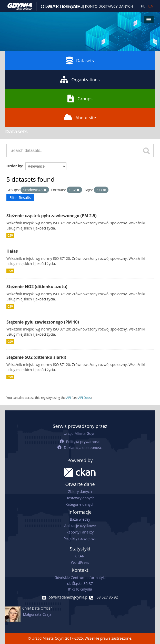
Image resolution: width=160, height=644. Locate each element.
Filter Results (20, 197)
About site (80, 117)
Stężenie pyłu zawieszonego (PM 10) (43, 322)
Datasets (80, 60)
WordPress (80, 562)
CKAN (80, 556)
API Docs (84, 398)
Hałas (12, 251)
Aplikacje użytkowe (80, 526)
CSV (10, 235)
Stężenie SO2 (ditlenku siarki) (36, 357)
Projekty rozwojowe (80, 539)
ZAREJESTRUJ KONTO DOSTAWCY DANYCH (98, 6)
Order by (14, 166)
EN (151, 6)
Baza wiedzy (80, 519)
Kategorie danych (80, 504)
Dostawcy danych (80, 498)
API (69, 398)
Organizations (80, 79)
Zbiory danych (80, 491)
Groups (80, 98)
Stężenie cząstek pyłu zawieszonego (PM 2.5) (52, 216)
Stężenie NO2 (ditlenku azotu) (37, 287)
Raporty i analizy (80, 532)
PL (143, 6)
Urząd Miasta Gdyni (80, 433)
